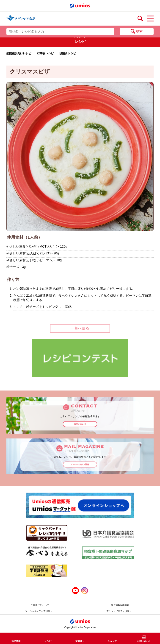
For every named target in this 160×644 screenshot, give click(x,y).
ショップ (112, 641)
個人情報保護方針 (120, 605)
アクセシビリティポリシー (120, 611)
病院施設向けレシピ (19, 53)
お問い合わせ (80, 424)
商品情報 (16, 641)
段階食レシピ (68, 53)
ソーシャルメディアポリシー (40, 611)
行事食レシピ (45, 53)
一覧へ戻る (80, 328)
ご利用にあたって (40, 605)
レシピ (48, 641)
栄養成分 (80, 641)
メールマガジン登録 (80, 465)
